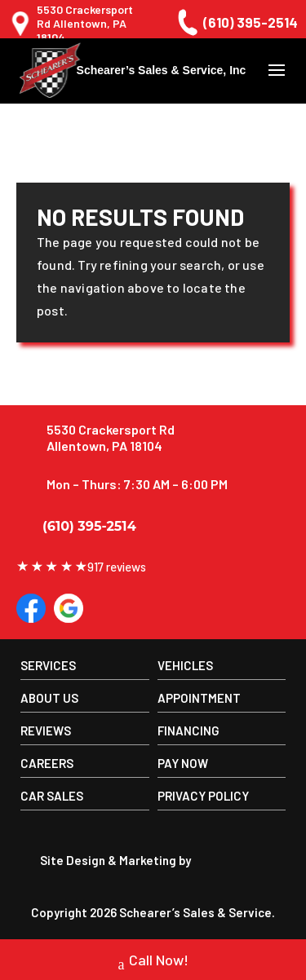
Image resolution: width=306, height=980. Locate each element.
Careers (47, 763)
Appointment (199, 698)
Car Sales (52, 796)
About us (49, 698)
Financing (188, 731)
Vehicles (185, 665)
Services (48, 665)
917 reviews (81, 567)
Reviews (46, 731)
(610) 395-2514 (235, 22)
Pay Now (183, 763)
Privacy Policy (203, 796)
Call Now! (153, 962)
